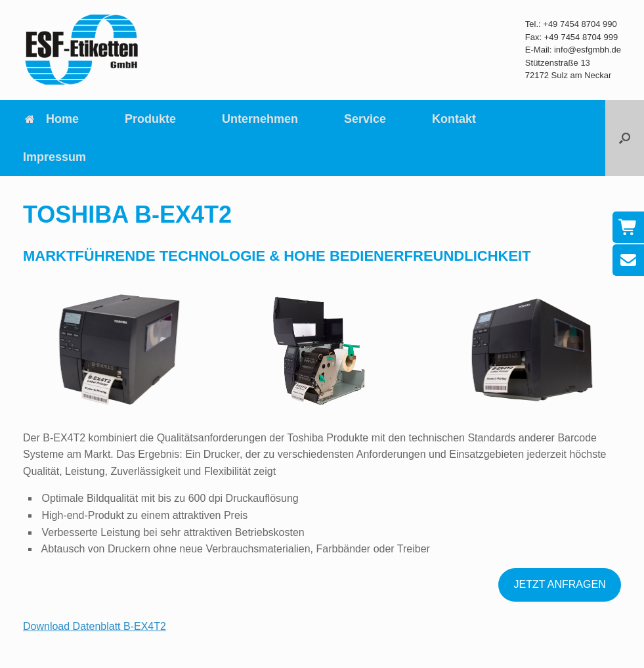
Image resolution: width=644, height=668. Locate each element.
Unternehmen (260, 119)
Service (365, 119)
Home (51, 119)
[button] (625, 138)
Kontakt (454, 119)
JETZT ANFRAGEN (560, 584)
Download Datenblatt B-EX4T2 (95, 626)
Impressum (54, 157)
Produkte (150, 119)
